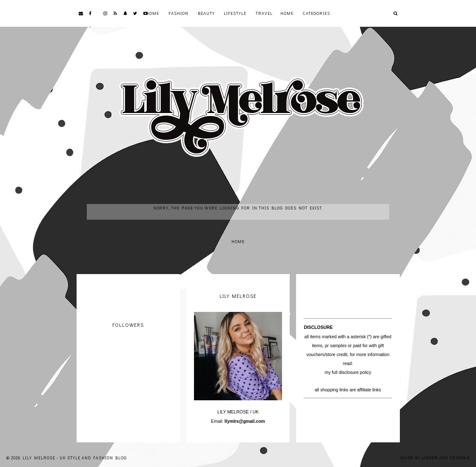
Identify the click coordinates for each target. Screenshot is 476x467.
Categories (316, 13)
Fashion (178, 13)
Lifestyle (235, 13)
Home (152, 13)
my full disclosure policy (348, 372)
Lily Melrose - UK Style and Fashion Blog (75, 458)
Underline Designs (446, 458)
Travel (264, 13)
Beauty (206, 13)
